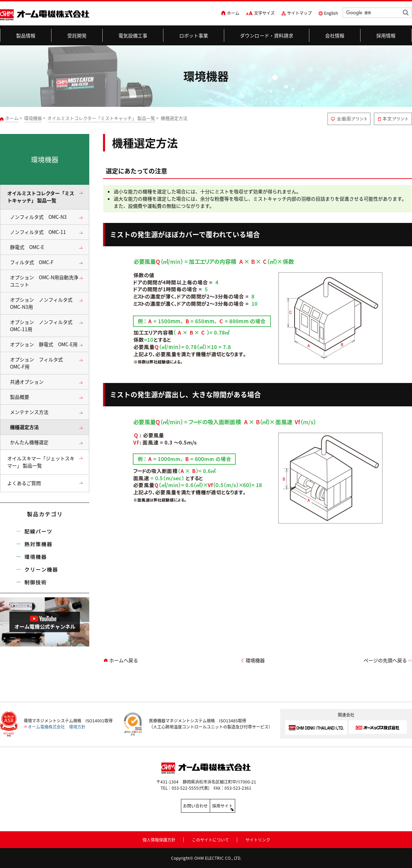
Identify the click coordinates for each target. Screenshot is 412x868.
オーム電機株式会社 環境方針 (57, 727)
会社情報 (335, 35)
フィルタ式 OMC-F (32, 262)
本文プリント (393, 119)
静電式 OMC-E (27, 247)
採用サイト (237, 806)
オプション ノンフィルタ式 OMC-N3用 (44, 303)
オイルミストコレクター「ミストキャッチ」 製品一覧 (101, 118)
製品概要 (20, 397)
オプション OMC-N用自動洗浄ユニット (44, 281)
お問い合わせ (175, 806)
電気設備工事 (133, 35)
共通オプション (27, 382)
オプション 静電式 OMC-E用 (44, 344)
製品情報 (26, 35)
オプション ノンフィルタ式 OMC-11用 (44, 326)
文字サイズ (264, 13)
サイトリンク (258, 838)
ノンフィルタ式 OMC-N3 (38, 217)
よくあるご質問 (24, 483)
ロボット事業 (194, 35)
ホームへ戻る (124, 660)
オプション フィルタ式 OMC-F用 (39, 363)
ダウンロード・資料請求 (267, 35)
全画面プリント (349, 119)
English (331, 13)
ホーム (233, 13)
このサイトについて (210, 838)
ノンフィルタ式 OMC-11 (38, 232)
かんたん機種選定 (29, 442)
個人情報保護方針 (159, 838)
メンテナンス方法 (29, 412)
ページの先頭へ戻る (385, 660)
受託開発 (77, 35)
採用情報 (386, 35)
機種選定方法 (24, 427)
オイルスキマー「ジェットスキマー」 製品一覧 (41, 462)
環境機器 (33, 118)
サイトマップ (299, 13)
